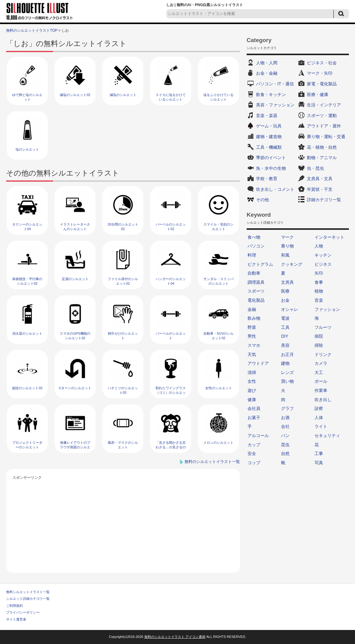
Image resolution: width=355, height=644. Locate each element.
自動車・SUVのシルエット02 (219, 336)
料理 (252, 255)
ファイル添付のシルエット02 (123, 281)
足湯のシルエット (75, 279)
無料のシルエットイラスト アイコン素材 (175, 637)
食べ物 (254, 237)
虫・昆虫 (315, 168)
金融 (252, 309)
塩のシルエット (27, 149)
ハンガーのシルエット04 (171, 281)
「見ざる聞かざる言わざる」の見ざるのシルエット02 (171, 447)
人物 (319, 246)
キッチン (323, 255)
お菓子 (254, 418)
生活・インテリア (324, 105)
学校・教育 (267, 179)
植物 (319, 291)
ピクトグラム (260, 264)
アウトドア (258, 363)
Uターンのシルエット (75, 388)
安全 (252, 454)
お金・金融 (267, 73)
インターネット (329, 237)
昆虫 (285, 445)
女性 (252, 381)
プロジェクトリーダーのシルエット (27, 445)
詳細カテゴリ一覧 (324, 200)
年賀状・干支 (320, 189)
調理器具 (256, 282)
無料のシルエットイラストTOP (32, 30)
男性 (252, 336)
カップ (254, 445)
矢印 (319, 273)
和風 (285, 255)
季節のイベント (271, 158)
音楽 (319, 300)
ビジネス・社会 (322, 63)
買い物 (287, 381)
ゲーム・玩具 (269, 126)
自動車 (254, 273)
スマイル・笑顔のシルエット (218, 227)
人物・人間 (267, 63)
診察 (319, 408)
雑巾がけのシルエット (123, 336)
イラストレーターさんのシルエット (75, 227)
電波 (285, 318)
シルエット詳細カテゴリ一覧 (28, 599)
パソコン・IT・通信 (275, 84)
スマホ (254, 345)
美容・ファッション (275, 105)
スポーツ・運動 (322, 116)
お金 (285, 300)
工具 (285, 327)
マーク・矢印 (320, 73)
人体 (319, 418)
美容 (285, 345)
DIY (285, 336)
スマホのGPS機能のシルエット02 (75, 336)
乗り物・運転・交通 (326, 137)
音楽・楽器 (267, 116)
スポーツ (256, 291)
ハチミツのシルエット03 (123, 390)
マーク (287, 237)
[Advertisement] (123, 524)
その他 (262, 200)
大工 (319, 372)
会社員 (254, 408)
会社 (285, 426)
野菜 (252, 327)
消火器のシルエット (27, 333)
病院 (319, 336)
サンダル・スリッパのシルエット (218, 281)
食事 (319, 282)
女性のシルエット (219, 388)
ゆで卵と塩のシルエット (27, 97)
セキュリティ (327, 436)
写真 (319, 463)
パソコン (256, 246)
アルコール (258, 436)
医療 (285, 291)
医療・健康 (318, 94)
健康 (252, 400)
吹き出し (323, 400)
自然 (285, 454)
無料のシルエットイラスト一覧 (212, 462)
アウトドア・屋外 (324, 126)
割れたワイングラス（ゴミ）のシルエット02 (171, 393)
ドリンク (323, 354)
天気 (252, 354)
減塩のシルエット (123, 95)
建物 (285, 363)
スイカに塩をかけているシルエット (171, 97)
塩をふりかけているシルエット (218, 97)
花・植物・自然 (322, 147)
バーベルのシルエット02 (171, 227)
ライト (321, 426)
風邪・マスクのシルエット (123, 445)
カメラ (321, 363)
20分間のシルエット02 (123, 227)
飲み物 (254, 318)
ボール (321, 381)
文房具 (287, 282)
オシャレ (290, 309)
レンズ (287, 372)
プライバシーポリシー (23, 612)
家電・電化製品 (322, 84)
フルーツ (323, 327)
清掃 (252, 372)
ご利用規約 (14, 606)
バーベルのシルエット (171, 336)
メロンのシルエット (218, 443)
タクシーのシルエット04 (27, 227)
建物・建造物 (269, 137)
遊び (252, 390)
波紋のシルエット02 (27, 388)
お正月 (287, 354)
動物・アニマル (322, 158)
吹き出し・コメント (275, 189)
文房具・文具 (320, 179)
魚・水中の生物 (271, 168)
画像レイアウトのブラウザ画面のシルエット (75, 447)
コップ (254, 463)
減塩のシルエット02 (75, 95)
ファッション (327, 309)
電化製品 (256, 300)
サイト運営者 (16, 619)
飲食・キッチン (271, 94)
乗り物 (287, 246)
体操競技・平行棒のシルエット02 (27, 281)
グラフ (287, 408)
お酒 (285, 418)
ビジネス (323, 264)
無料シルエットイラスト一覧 (28, 592)
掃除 (319, 345)
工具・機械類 (269, 147)
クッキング (292, 264)
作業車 (321, 390)
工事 (319, 454)
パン (285, 436)
